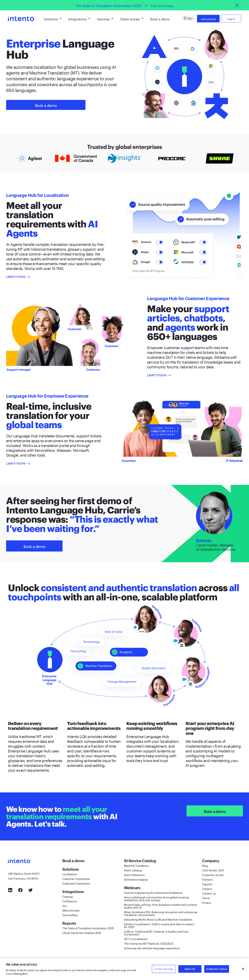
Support (207, 884)
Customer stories (213, 875)
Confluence (70, 901)
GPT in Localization (136, 939)
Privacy (207, 902)
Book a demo (160, 19)
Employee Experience (76, 883)
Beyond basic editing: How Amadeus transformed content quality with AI (160, 906)
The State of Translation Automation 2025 (88, 928)
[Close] (243, 969)
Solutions (53, 19)
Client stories (132, 19)
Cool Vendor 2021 (213, 870)
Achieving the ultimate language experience (152, 948)
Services (105, 19)
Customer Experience (76, 878)
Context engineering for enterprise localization (153, 892)
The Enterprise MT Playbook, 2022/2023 (149, 943)
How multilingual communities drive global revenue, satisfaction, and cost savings (157, 898)
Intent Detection (134, 875)
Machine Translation (136, 865)
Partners (207, 879)
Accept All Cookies (217, 969)
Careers (207, 888)
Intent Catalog (133, 870)
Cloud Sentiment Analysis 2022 (82, 932)
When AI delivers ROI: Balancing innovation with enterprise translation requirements (161, 913)
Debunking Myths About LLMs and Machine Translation (158, 919)
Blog (205, 865)
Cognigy (68, 896)
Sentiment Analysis (136, 879)
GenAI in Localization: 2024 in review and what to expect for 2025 (159, 925)
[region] (124, 969)
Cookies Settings (164, 969)
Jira (64, 905)
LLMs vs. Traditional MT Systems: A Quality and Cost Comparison (156, 933)
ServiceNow (70, 915)
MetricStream (71, 910)
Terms (206, 898)
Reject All (190, 969)
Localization (70, 874)
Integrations (79, 19)
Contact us (209, 893)
